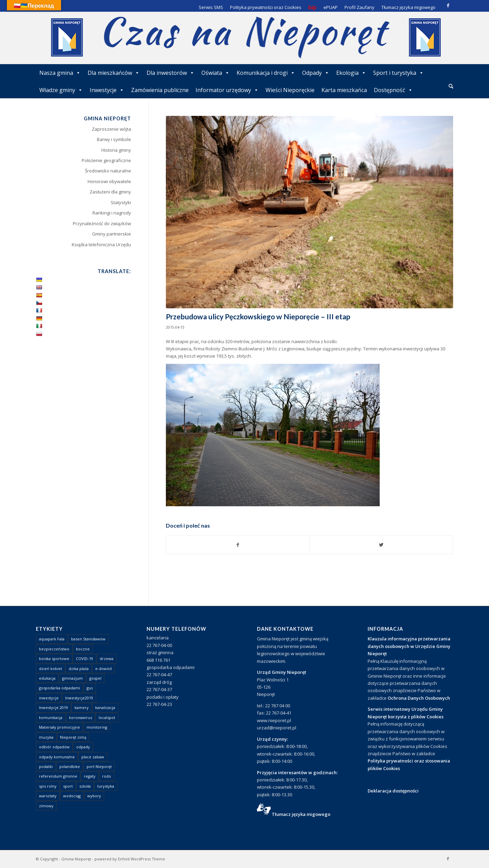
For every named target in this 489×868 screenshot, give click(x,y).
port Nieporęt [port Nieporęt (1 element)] (99, 766)
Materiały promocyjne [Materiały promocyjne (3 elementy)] (59, 727)
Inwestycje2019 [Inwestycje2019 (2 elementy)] (79, 698)
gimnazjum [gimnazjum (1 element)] (72, 678)
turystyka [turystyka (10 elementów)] (106, 786)
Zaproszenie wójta (111, 129)
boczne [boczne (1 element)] (83, 649)
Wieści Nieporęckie (290, 90)
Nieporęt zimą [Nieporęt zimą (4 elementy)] (73, 737)
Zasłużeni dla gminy (110, 192)
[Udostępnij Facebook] (238, 545)
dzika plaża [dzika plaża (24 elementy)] (79, 669)
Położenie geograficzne (106, 160)
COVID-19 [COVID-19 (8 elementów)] (84, 659)
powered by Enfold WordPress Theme (130, 859)
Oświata (216, 73)
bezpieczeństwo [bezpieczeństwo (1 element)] (54, 649)
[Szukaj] (451, 86)
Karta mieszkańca (344, 90)
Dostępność (393, 90)
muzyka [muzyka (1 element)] (46, 737)
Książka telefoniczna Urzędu (101, 245)
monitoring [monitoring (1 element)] (97, 727)
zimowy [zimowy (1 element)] (46, 806)
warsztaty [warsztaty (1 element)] (48, 796)
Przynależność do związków (102, 223)
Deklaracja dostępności (393, 791)
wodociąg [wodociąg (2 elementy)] (72, 796)
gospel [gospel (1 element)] (95, 678)
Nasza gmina (60, 73)
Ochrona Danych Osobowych (419, 698)
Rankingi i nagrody (112, 213)
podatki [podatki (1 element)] (46, 766)
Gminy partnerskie (112, 234)
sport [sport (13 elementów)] (68, 786)
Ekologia (351, 73)
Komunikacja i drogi (266, 73)
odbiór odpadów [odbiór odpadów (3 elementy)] (54, 747)
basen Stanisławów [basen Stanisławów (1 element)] (88, 639)
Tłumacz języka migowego (301, 814)
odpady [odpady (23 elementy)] (83, 747)
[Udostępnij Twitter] (381, 545)
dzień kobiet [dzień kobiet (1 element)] (51, 669)
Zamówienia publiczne (160, 90)
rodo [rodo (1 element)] (107, 776)
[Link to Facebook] (448, 5)
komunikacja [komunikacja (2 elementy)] (51, 717)
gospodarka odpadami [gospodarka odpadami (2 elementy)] (59, 688)
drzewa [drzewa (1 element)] (107, 659)
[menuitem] (451, 87)
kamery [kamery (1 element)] (82, 707)
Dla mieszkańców (114, 73)
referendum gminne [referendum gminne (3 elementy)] (58, 776)
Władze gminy (61, 90)
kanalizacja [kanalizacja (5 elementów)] (105, 707)
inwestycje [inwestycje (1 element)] (49, 698)
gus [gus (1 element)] (90, 688)
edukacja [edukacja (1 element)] (47, 678)
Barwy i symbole (114, 139)
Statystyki (121, 202)
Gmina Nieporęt (76, 859)
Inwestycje (107, 90)
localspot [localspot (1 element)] (107, 717)
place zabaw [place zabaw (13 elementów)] (93, 757)
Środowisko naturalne (108, 171)
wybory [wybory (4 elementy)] (94, 796)
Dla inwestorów (171, 73)
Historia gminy (116, 150)
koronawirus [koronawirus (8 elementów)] (81, 717)
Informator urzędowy (227, 90)
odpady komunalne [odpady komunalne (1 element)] (57, 757)
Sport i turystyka (398, 73)
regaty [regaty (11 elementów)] (90, 776)
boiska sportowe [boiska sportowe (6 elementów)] (54, 659)
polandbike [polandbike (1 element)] (70, 766)
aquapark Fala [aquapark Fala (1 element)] (52, 639)
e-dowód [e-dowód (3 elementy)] (103, 669)
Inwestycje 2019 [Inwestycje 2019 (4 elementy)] (53, 707)
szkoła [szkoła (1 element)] (85, 786)
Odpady (316, 73)
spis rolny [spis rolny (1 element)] (48, 786)
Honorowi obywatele (109, 181)
